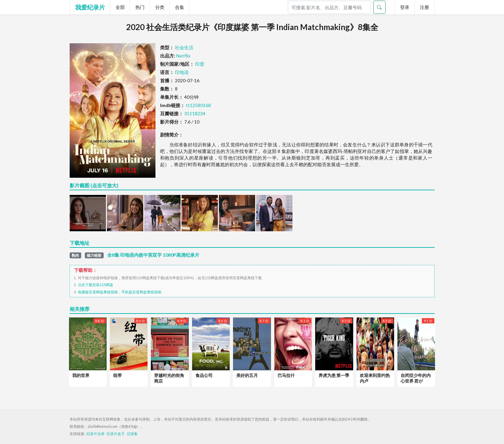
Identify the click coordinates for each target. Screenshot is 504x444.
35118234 (195, 113)
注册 (424, 7)
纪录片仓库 (96, 434)
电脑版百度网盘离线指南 (98, 292)
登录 (405, 7)
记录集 (132, 434)
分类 (160, 7)
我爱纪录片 (90, 7)
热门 (140, 7)
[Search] (329, 7)
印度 (200, 64)
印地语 (182, 72)
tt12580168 (198, 105)
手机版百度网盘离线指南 (141, 292)
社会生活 (184, 47)
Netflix (183, 56)
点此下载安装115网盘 (96, 285)
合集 (180, 7)
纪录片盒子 (116, 434)
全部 (120, 7)
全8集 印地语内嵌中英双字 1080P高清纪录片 (153, 255)
